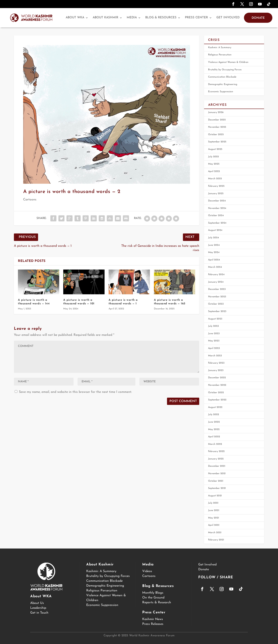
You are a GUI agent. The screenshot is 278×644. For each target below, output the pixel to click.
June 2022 (214, 422)
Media (132, 18)
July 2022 (214, 415)
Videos (147, 571)
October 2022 (216, 393)
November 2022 (217, 385)
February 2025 (216, 186)
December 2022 (217, 378)
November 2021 (217, 474)
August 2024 (215, 230)
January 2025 (216, 194)
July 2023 (213, 326)
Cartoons (30, 200)
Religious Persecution (220, 55)
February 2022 (216, 451)
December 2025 (217, 120)
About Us (37, 603)
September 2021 (217, 488)
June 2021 (214, 510)
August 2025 (215, 149)
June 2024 (214, 245)
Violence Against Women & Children (228, 62)
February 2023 (216, 363)
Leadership (38, 608)
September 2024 (217, 223)
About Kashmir (105, 18)
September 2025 (217, 142)
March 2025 (215, 179)
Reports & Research (157, 603)
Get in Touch (39, 613)
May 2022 (214, 429)
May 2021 (214, 518)
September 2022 (217, 400)
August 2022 (215, 407)
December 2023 (217, 289)
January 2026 (216, 112)
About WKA (75, 18)
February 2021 (216, 540)
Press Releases (153, 624)
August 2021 (215, 496)
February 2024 (216, 275)
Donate (258, 18)
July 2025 (213, 157)
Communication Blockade (222, 77)
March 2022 (215, 444)
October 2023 (216, 304)
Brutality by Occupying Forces (225, 70)
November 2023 (217, 297)
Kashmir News (153, 619)
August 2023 (215, 319)
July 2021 (213, 503)
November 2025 (217, 127)
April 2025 (214, 171)
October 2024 (216, 216)
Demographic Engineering (223, 84)
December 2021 (217, 466)
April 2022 (214, 437)
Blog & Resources (161, 18)
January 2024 (216, 282)
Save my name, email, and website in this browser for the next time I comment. (75, 392)
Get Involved (228, 18)
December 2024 (217, 201)
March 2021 (215, 533)
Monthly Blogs (153, 593)
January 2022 (216, 459)
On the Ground (153, 598)
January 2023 (216, 370)
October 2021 (216, 481)
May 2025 (214, 164)
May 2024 (214, 252)
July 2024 (214, 238)
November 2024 (217, 208)
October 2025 (216, 135)
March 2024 (215, 267)
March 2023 (215, 356)
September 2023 (217, 311)
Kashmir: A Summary (220, 48)
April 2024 (214, 260)
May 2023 (214, 341)
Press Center (196, 18)
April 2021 (214, 525)
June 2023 (214, 334)
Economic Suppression (221, 92)
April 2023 (214, 348)
